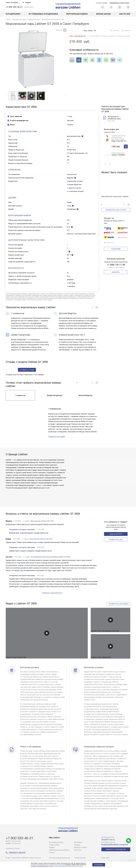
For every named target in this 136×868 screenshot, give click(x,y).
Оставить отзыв (15, 366)
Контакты (78, 850)
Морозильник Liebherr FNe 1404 (42, 517)
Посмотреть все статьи (116, 207)
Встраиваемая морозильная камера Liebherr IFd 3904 (51, 553)
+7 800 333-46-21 (14, 7)
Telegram (27, 3)
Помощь (77, 845)
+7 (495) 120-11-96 (116, 265)
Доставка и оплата (56, 842)
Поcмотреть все (116, 536)
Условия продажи (80, 858)
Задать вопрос (116, 530)
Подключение (54, 845)
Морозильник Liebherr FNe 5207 (41, 535)
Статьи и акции (102, 3)
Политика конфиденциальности (59, 858)
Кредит (52, 847)
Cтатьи (52, 853)
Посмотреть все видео (119, 597)
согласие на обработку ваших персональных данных (47, 865)
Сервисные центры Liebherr (59, 850)
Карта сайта (105, 858)
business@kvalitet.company (115, 845)
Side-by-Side (125, 14)
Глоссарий (78, 842)
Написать (116, 273)
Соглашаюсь (99, 865)
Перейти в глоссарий (57, 433)
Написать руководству (116, 849)
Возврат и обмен (80, 847)
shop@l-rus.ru (108, 839)
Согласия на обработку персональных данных (68, 866)
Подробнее (116, 249)
